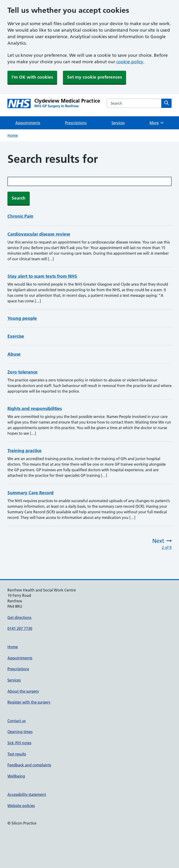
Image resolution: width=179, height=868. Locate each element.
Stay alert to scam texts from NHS (42, 276)
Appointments (28, 123)
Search (19, 198)
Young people (22, 318)
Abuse (14, 354)
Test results (17, 754)
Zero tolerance (23, 372)
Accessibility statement (27, 795)
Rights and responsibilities (35, 409)
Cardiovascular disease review (39, 234)
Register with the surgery (29, 702)
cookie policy (130, 62)
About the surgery (23, 691)
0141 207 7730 (20, 628)
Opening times (20, 732)
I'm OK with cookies (32, 77)
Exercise (16, 336)
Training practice (24, 451)
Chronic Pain (20, 216)
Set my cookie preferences (94, 77)
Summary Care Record (31, 493)
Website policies (21, 806)
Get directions (19, 618)
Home (13, 135)
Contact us (16, 721)
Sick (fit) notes (19, 743)
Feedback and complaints (29, 765)
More (157, 123)
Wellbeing (16, 776)
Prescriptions (76, 123)
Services (118, 123)
